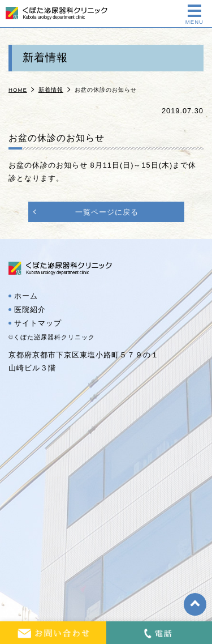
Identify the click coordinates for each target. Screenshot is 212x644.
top (195, 604)
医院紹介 (30, 310)
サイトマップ (38, 323)
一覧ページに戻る (107, 212)
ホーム (26, 296)
